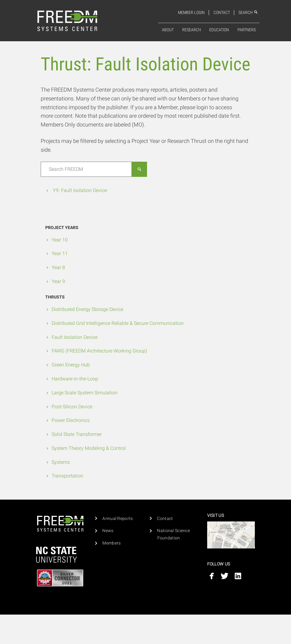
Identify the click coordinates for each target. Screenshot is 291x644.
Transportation (67, 476)
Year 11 (60, 253)
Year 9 (58, 281)
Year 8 (58, 267)
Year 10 (60, 240)
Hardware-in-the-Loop (75, 379)
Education (219, 30)
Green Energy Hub (71, 365)
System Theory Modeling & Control (89, 448)
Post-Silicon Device (72, 407)
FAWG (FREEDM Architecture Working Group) (99, 351)
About (168, 30)
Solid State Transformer (77, 434)
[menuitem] (168, 30)
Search (248, 13)
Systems (61, 462)
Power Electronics (71, 420)
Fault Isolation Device (75, 337)
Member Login (191, 13)
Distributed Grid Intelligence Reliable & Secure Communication (118, 323)
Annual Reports (118, 519)
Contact (222, 13)
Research (192, 30)
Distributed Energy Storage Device (87, 309)
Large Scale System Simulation (85, 393)
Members (111, 543)
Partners (247, 30)
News (108, 531)
